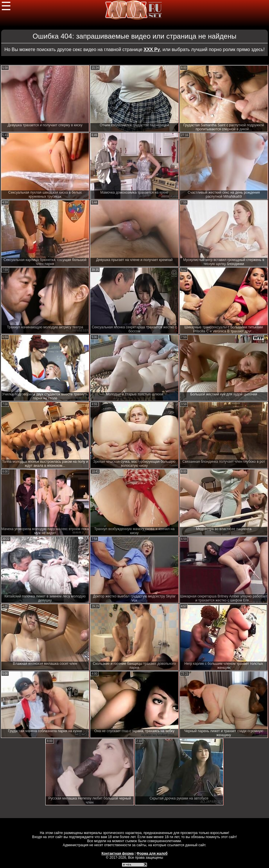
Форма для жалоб (152, 853)
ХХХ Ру (152, 49)
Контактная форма (118, 853)
